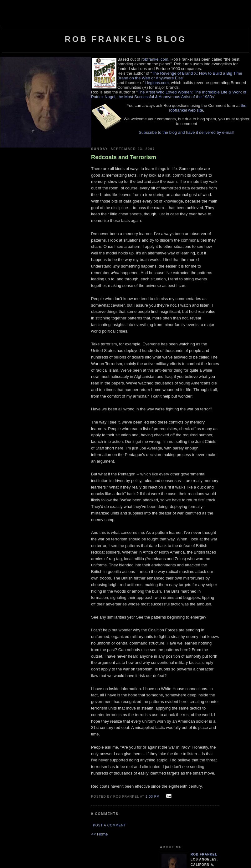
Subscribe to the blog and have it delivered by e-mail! (187, 132)
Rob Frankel (204, 854)
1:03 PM (153, 797)
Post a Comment (109, 825)
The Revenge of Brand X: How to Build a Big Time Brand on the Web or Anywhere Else (180, 76)
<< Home (99, 834)
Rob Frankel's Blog (126, 39)
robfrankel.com (155, 59)
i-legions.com (157, 83)
